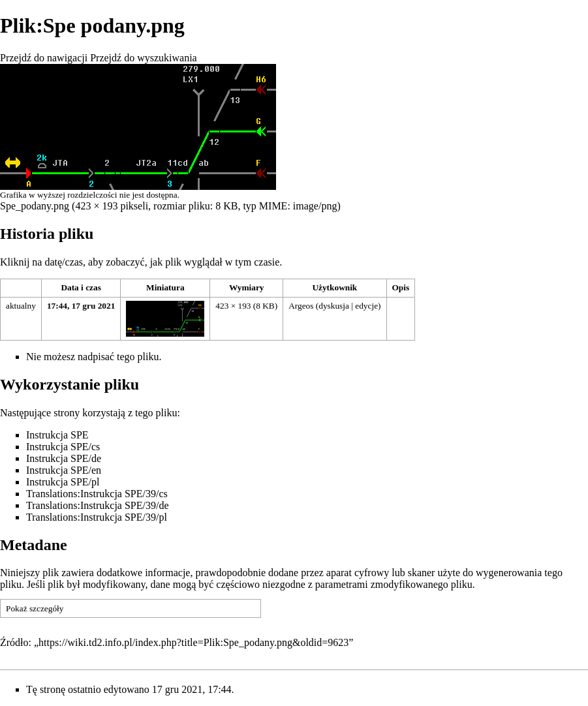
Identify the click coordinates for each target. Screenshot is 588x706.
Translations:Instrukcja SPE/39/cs (97, 494)
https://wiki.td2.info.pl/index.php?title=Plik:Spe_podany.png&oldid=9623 (193, 642)
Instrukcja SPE (57, 435)
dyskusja (334, 306)
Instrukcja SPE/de (64, 458)
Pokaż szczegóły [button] (35, 608)
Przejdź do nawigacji (44, 58)
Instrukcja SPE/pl (63, 482)
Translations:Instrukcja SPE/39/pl (97, 517)
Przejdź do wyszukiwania (144, 58)
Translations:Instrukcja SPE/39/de (98, 505)
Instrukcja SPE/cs (63, 447)
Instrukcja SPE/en (64, 470)
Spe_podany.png (35, 206)
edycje (366, 306)
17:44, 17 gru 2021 (81, 306)
